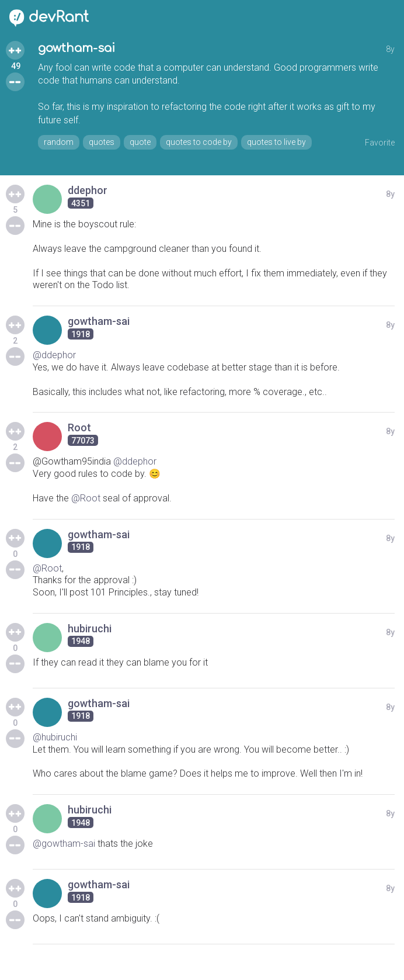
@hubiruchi (55, 737)
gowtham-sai (76, 48)
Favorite (380, 143)
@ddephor (54, 355)
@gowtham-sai (64, 844)
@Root (86, 498)
